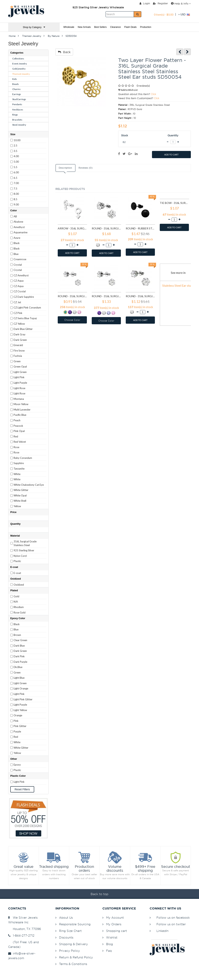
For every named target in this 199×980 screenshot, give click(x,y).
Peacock (18, 426)
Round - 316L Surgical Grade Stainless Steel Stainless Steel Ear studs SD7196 (106, 296)
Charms (16, 89)
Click (154, 94)
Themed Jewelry (21, 74)
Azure (17, 238)
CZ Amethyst (21, 275)
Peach (17, 420)
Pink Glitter (20, 726)
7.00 (16, 183)
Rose (16, 447)
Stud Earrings (19, 99)
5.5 (15, 167)
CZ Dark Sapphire (24, 297)
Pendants (17, 104)
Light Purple (20, 383)
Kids (15, 79)
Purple (17, 731)
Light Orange (21, 688)
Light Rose (19, 388)
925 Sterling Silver (24, 550)
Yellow (17, 506)
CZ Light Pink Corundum (27, 308)
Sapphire (19, 463)
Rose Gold (20, 612)
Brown (17, 635)
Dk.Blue (18, 667)
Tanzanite (19, 469)
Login (145, 3)
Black (17, 243)
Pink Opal (19, 431)
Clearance (116, 27)
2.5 (15, 145)
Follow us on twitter (171, 924)
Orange (18, 715)
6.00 (16, 172)
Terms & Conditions (73, 964)
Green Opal (20, 367)
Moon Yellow (21, 404)
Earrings (17, 94)
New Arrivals (84, 27)
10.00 (17, 140)
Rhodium (19, 607)
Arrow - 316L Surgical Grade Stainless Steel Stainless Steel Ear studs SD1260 (72, 228)
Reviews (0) (86, 168)
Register (160, 3)
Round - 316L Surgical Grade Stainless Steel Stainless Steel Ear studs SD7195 (72, 296)
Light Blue (19, 678)
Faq (109, 951)
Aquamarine (21, 232)
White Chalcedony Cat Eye (29, 485)
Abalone (18, 222)
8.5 (15, 199)
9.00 (16, 204)
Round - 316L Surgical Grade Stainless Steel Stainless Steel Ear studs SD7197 (140, 296)
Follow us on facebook (173, 918)
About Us (66, 918)
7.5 (15, 189)
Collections (18, 59)
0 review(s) (143, 86)
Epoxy (17, 765)
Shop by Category (34, 27)
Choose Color (72, 320)
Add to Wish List (128, 90)
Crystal (18, 265)
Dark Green (20, 340)
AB (15, 216)
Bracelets (17, 120)
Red (16, 436)
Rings (15, 115)
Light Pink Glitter (23, 699)
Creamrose (20, 259)
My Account (115, 918)
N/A (16, 602)
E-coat (17, 573)
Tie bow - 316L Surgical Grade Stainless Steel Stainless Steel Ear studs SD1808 (174, 203)
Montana (19, 399)
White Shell (20, 501)
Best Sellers (100, 27)
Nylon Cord (20, 556)
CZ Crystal (20, 291)
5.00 (16, 162)
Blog (110, 944)
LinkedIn (162, 931)
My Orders (114, 924)
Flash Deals (130, 27)
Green (17, 361)
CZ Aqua (19, 281)
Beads (16, 84)
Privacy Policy (69, 951)
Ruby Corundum (23, 458)
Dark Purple (20, 662)
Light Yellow (20, 710)
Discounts (66, 937)
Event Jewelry (20, 64)
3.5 (15, 151)
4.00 (16, 156)
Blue (16, 254)
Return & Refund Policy (76, 957)
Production (146, 27)
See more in (178, 273)
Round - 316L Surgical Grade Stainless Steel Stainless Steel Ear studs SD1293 (106, 228)
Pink (16, 721)
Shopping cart (117, 931)
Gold (16, 596)
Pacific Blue (20, 415)
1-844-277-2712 (21, 935)
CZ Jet (17, 302)
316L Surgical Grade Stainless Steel (25, 543)
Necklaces (18, 110)
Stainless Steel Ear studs (178, 285)
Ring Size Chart (70, 931)
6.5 (15, 178)
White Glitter (21, 490)
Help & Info (181, 4)
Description (65, 168)
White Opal (20, 495)
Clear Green (20, 640)
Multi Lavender (22, 410)
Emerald (18, 345)
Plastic (17, 561)
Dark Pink (19, 656)
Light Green (20, 372)
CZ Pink (18, 313)
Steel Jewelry (19, 125)
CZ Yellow (19, 324)
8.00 (16, 194)
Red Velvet (20, 442)
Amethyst (19, 227)
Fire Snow (19, 351)
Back (64, 52)
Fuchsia (18, 356)
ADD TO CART (171, 155)
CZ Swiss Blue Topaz (25, 318)
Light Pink (19, 377)
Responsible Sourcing (75, 924)
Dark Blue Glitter (23, 329)
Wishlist (112, 937)
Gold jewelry (19, 69)
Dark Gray (20, 334)
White (17, 474)
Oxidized (19, 585)
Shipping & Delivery (73, 944)
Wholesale (69, 27)
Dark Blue (19, 646)
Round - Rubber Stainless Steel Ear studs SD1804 (140, 228)
